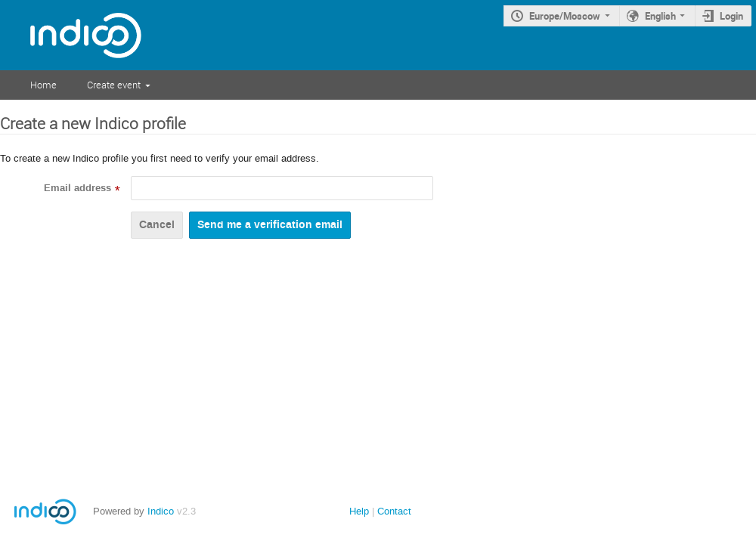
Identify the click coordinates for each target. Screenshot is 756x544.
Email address (77, 188)
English (660, 16)
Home (43, 85)
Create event (114, 85)
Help (359, 511)
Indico (161, 511)
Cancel (157, 225)
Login (731, 16)
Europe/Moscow (565, 16)
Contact (394, 511)
